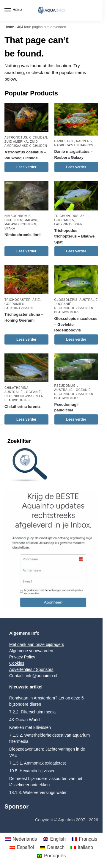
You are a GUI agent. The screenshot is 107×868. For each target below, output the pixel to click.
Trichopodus (67, 216)
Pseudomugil (67, 386)
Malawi (31, 220)
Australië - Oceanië (23, 392)
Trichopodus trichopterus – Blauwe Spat (75, 236)
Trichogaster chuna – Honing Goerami (24, 317)
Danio (60, 141)
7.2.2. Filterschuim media (32, 712)
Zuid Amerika (16, 142)
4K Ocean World (24, 720)
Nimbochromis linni (22, 235)
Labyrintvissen (69, 224)
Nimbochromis (18, 216)
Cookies (17, 663)
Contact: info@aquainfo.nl (33, 676)
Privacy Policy (22, 657)
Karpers (84, 141)
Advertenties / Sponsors (31, 669)
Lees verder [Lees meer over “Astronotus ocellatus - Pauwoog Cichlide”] (26, 167)
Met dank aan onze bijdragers (37, 644)
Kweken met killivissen (30, 727)
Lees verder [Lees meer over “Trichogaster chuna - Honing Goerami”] (26, 339)
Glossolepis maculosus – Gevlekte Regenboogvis (76, 324)
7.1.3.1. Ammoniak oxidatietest (38, 763)
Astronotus (16, 137)
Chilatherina (16, 388)
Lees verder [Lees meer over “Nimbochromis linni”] (26, 251)
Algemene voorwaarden (31, 651)
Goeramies (64, 220)
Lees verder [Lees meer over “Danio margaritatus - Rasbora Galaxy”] (76, 167)
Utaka (10, 228)
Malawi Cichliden (20, 224)
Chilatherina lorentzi (23, 407)
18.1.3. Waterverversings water (38, 792)
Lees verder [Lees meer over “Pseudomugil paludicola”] (76, 419)
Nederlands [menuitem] (25, 839)
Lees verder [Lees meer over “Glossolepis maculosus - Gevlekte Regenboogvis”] (76, 339)
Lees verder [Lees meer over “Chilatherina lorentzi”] (26, 419)
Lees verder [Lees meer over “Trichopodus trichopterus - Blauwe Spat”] (76, 251)
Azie (70, 141)
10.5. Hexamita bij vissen (32, 771)
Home (9, 27)
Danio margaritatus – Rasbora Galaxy (74, 154)
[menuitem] (21, 839)
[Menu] (13, 10)
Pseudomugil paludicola (67, 407)
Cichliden (38, 137)
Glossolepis (66, 300)
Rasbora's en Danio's (74, 145)
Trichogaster (18, 300)
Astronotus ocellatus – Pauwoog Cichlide (25, 155)
